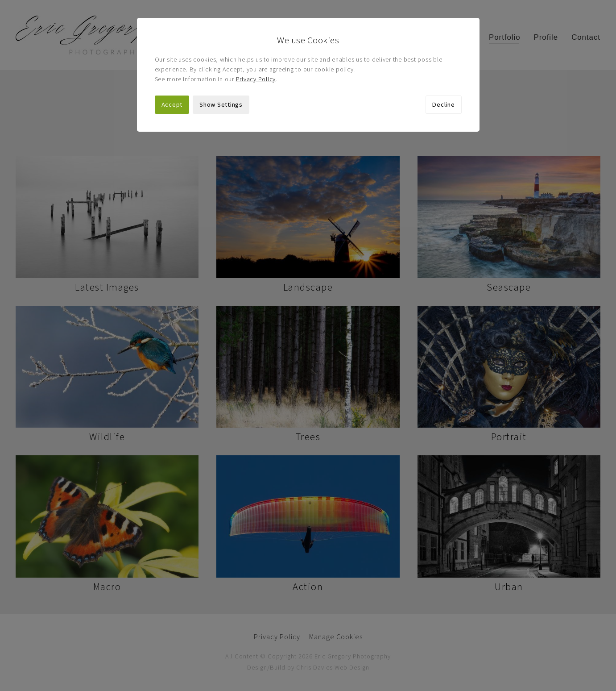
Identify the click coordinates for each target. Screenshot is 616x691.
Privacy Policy (256, 79)
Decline (443, 105)
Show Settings (221, 105)
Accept (172, 105)
